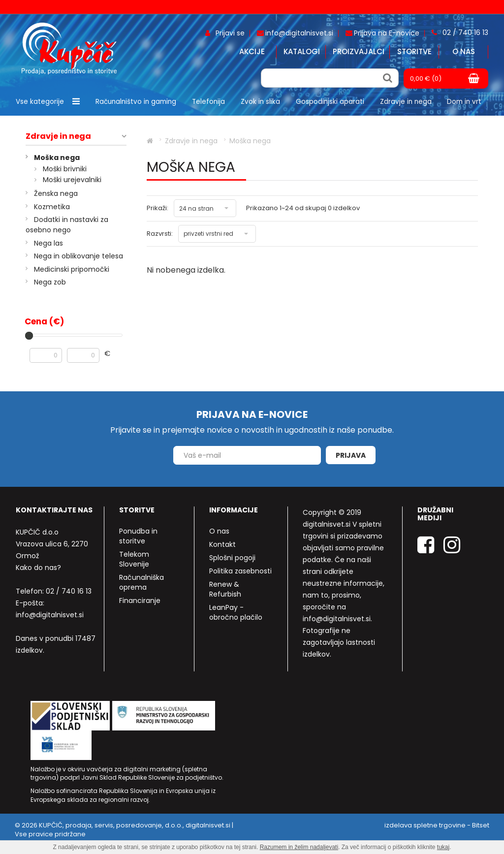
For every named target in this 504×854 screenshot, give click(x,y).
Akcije (252, 51)
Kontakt (222, 544)
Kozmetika (52, 207)
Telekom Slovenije (134, 559)
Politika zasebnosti (240, 571)
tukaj (443, 847)
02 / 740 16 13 (69, 591)
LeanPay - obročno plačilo (236, 612)
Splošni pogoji (232, 558)
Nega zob (50, 282)
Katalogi (302, 51)
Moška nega (57, 158)
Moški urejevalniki (72, 180)
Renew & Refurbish (225, 589)
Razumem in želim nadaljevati (299, 847)
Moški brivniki (65, 169)
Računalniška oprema (142, 582)
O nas (464, 51)
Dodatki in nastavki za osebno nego (67, 225)
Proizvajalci (359, 51)
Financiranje (140, 601)
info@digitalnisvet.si (50, 615)
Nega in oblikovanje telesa (79, 256)
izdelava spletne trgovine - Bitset (437, 825)
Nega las (48, 243)
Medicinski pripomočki (72, 269)
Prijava (351, 455)
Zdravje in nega (58, 136)
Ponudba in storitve (138, 536)
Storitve (414, 51)
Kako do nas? (38, 568)
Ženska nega (56, 193)
